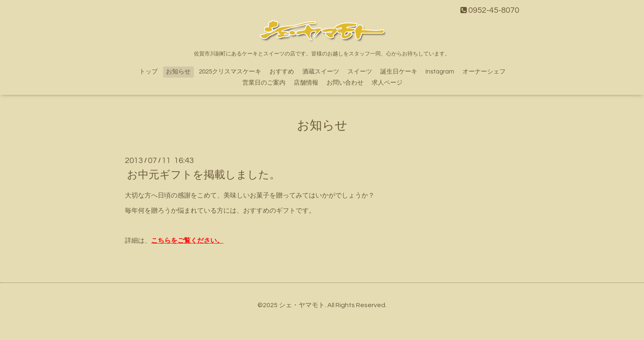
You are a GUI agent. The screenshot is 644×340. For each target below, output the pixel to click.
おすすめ (282, 72)
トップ (148, 72)
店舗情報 (306, 83)
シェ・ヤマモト (302, 305)
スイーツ (360, 72)
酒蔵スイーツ (321, 72)
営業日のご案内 (264, 83)
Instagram (440, 72)
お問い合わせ (345, 83)
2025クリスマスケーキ (230, 72)
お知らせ (178, 72)
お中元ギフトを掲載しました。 (204, 175)
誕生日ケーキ (399, 72)
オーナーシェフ (484, 72)
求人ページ (387, 83)
